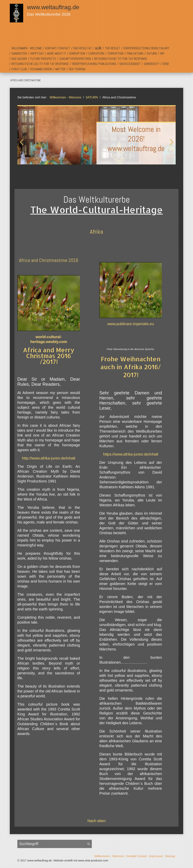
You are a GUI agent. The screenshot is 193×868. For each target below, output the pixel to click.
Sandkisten (19, 53)
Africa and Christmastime (26, 80)
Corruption (116, 53)
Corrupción (96, 53)
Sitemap (170, 856)
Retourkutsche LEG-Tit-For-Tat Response (40, 64)
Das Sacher (19, 59)
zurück (22, 145)
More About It (57, 53)
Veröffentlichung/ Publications (94, 64)
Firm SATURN (135, 53)
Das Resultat (83, 48)
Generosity (152, 64)
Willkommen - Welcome (27, 48)
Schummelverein (41, 69)
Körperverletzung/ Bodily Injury (146, 48)
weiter (171, 145)
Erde (166, 64)
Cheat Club (19, 69)
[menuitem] (27, 48)
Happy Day (37, 53)
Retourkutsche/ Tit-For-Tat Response (121, 59)
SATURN (152, 53)
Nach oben (97, 821)
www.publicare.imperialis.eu (131, 324)
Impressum (156, 856)
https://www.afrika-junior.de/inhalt (131, 454)
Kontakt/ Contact (58, 48)
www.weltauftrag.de (53, 7)
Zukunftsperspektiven (75, 59)
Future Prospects (43, 59)
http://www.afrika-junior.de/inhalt (49, 458)
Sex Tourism (77, 69)
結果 (98, 48)
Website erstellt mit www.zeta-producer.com (81, 860)
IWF (162, 53)
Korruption (77, 53)
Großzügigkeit (130, 64)
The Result (113, 48)
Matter (60, 69)
